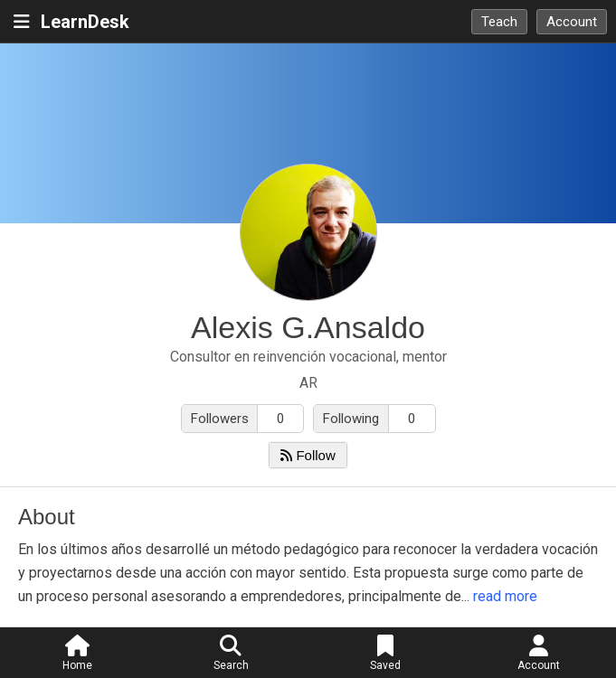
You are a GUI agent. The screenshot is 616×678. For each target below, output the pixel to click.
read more (505, 596)
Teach (499, 22)
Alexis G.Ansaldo (308, 327)
